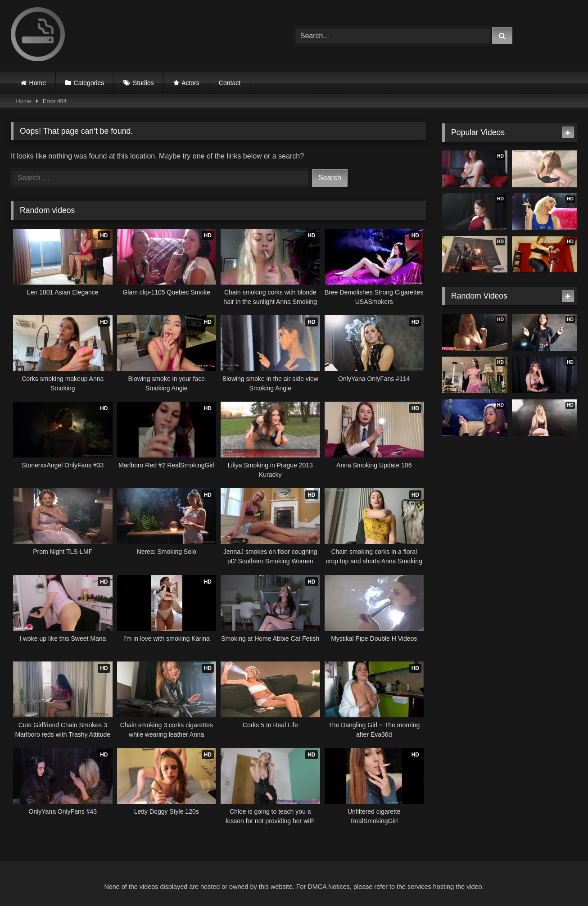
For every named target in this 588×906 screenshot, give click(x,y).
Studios (143, 83)
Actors (190, 83)
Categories (89, 83)
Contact (230, 83)
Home (38, 83)
